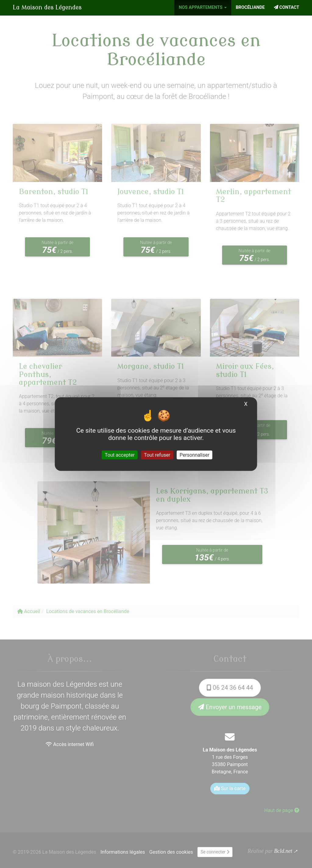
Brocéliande (250, 7)
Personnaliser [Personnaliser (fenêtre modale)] (195, 455)
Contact (287, 7)
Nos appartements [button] (203, 7)
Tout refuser (157, 455)
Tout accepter (120, 455)
